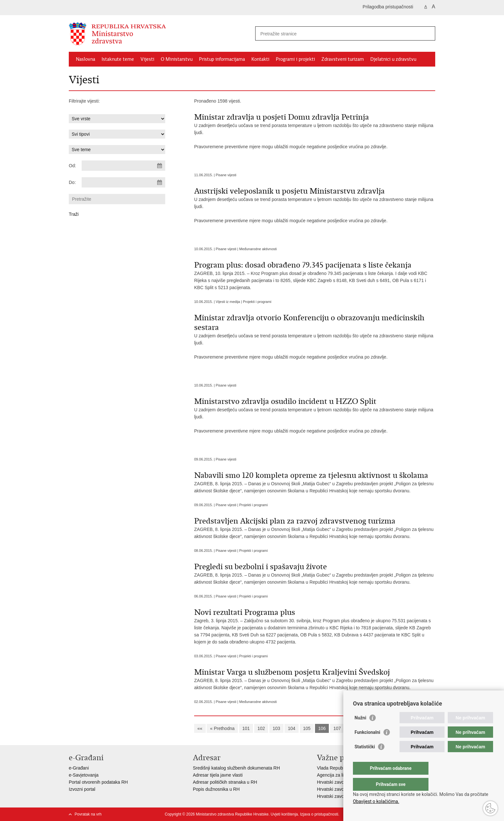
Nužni (360, 731)
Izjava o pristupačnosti (319, 814)
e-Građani (79, 768)
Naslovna (85, 59)
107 (337, 728)
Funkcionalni (367, 745)
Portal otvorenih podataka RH (98, 782)
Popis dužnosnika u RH (216, 789)
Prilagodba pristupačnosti (388, 7)
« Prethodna (222, 728)
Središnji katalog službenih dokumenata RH (236, 768)
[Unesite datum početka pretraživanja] (123, 166)
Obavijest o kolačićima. (376, 801)
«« (200, 728)
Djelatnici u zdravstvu (393, 59)
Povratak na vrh (88, 814)
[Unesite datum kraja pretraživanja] (123, 182)
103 (276, 728)
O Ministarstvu (177, 59)
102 (261, 728)
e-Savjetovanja (84, 775)
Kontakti (260, 59)
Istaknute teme (118, 59)
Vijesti (147, 59)
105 (307, 728)
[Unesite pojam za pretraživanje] (338, 34)
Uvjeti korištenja (284, 814)
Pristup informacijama (222, 59)
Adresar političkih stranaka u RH (225, 782)
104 (291, 728)
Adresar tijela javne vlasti (218, 775)
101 (246, 728)
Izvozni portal (82, 789)
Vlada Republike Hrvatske (343, 768)
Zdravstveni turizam (343, 59)
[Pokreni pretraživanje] (428, 33)
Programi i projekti (295, 59)
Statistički (365, 760)
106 (322, 728)
